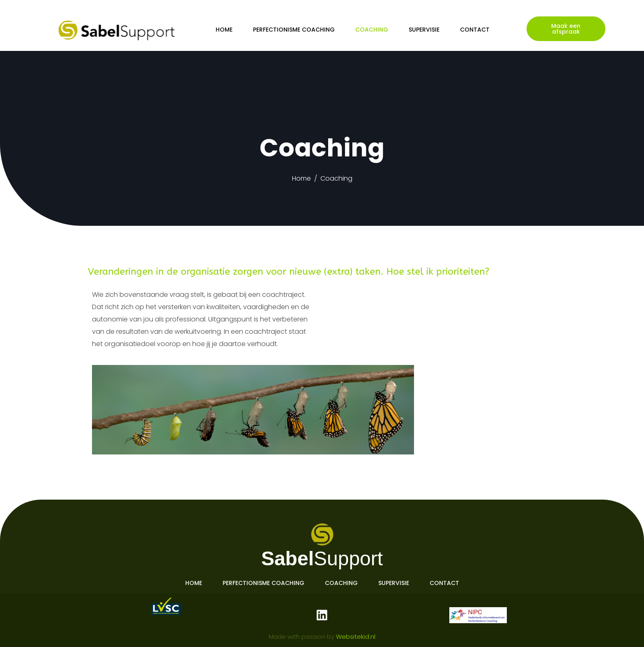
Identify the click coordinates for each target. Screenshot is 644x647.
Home (224, 30)
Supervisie (424, 30)
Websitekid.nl (356, 637)
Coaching (372, 30)
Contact (475, 30)
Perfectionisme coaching (294, 30)
